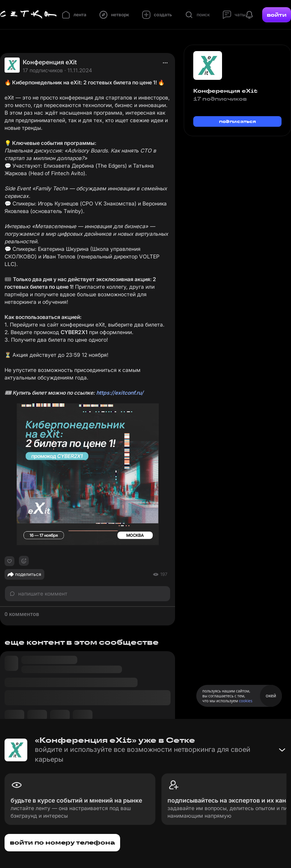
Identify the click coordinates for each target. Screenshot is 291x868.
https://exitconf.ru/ (120, 393)
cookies (246, 701)
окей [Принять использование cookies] (271, 696)
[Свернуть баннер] (282, 750)
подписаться (238, 121)
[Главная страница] (28, 15)
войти (277, 15)
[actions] (165, 63)
